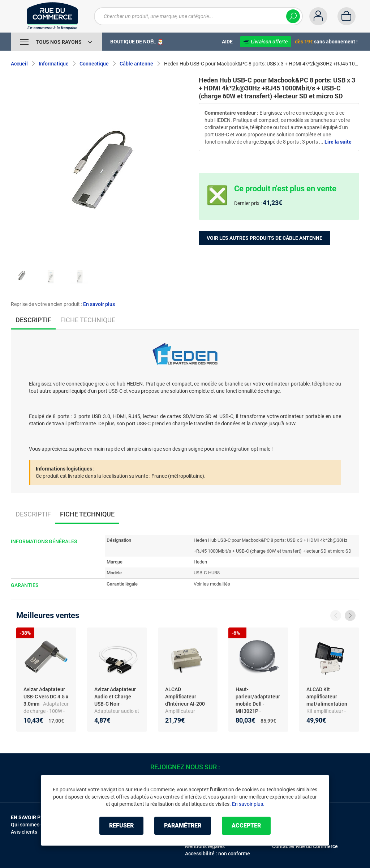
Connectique (94, 64)
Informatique (54, 64)
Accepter (246, 826)
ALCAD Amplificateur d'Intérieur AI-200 (186, 697)
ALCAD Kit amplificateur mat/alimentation (327, 697)
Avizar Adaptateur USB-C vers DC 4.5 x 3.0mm (46, 697)
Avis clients (24, 832)
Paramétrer (183, 826)
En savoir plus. (248, 804)
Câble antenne (136, 64)
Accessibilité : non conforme (218, 854)
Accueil (19, 64)
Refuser (121, 826)
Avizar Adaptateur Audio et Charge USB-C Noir (115, 697)
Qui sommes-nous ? (33, 825)
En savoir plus (99, 304)
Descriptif (33, 514)
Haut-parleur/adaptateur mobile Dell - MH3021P (258, 700)
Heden (200, 562)
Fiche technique (88, 320)
